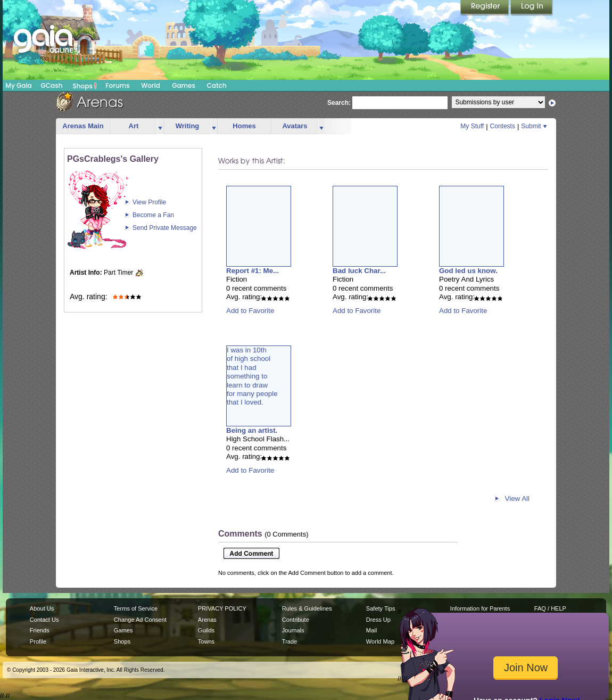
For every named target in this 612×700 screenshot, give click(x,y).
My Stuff (472, 126)
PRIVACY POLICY (222, 608)
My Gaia (18, 85)
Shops (85, 86)
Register (485, 8)
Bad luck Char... (359, 271)
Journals (293, 630)
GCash (52, 85)
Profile (38, 641)
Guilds (206, 630)
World (151, 85)
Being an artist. (252, 430)
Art (134, 126)
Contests (503, 126)
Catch (217, 85)
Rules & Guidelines (307, 608)
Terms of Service (136, 608)
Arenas (207, 620)
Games (184, 85)
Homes (244, 126)
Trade (290, 641)
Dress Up (378, 620)
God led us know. (468, 271)
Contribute (296, 620)
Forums (117, 85)
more (160, 126)
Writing (188, 126)
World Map (380, 641)
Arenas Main (83, 126)
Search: (339, 103)
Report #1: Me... (253, 271)
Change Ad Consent (140, 620)
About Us (42, 608)
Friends (40, 630)
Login (532, 8)
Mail (371, 630)
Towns (206, 641)
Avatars (295, 126)
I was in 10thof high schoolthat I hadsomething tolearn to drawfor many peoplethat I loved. (252, 376)
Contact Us (44, 620)
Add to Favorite (250, 311)
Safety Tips (381, 608)
